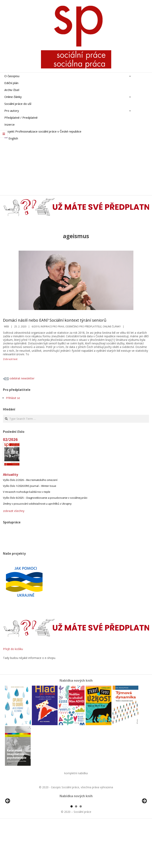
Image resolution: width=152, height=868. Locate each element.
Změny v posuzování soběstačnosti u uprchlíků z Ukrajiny (37, 504)
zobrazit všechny (14, 511)
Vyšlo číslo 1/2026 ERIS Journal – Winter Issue (30, 486)
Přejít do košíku (13, 649)
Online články (112, 326)
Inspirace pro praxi (52, 326)
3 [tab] (81, 852)
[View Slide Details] (19, 825)
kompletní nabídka (76, 773)
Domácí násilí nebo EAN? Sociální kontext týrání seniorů (55, 320)
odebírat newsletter (19, 378)
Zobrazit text (10, 359)
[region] (76, 825)
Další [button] (144, 824)
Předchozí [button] (8, 824)
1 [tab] (72, 852)
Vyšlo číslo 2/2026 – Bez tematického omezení (30, 480)
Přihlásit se (13, 398)
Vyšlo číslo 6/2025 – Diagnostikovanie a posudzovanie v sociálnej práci (45, 498)
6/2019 (36, 326)
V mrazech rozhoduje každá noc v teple (27, 492)
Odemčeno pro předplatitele (83, 326)
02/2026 (10, 439)
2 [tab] (76, 852)
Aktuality (10, 475)
